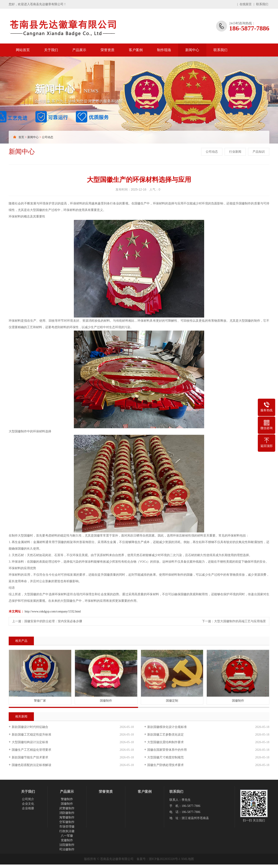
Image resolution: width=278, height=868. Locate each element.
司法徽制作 (67, 849)
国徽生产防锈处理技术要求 (165, 765)
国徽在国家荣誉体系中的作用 (167, 750)
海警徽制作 (67, 817)
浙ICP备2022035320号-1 (165, 859)
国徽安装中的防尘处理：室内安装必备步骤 (53, 621)
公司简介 (28, 799)
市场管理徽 (67, 827)
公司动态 (48, 137)
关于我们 (51, 50)
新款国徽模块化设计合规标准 (167, 727)
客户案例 (136, 50)
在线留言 (246, 4)
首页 (21, 137)
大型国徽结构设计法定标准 (30, 742)
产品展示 (79, 50)
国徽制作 (67, 804)
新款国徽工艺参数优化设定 (165, 735)
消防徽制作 (67, 813)
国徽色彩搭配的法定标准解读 (31, 765)
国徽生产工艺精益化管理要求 (31, 750)
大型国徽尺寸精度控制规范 (165, 757)
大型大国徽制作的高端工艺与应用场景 (240, 621)
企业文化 (28, 804)
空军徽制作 (67, 822)
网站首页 (23, 50)
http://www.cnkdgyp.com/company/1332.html (53, 611)
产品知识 (259, 152)
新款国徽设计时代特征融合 (30, 727)
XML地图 (188, 859)
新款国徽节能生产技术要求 (30, 757)
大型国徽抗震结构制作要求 (165, 742)
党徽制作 (67, 840)
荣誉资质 (108, 50)
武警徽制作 (67, 808)
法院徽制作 (67, 845)
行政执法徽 (67, 831)
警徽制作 (67, 799)
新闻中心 (192, 50)
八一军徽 (67, 836)
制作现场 (164, 50)
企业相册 (28, 808)
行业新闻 (235, 152)
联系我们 (262, 4)
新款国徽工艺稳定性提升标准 (31, 735)
